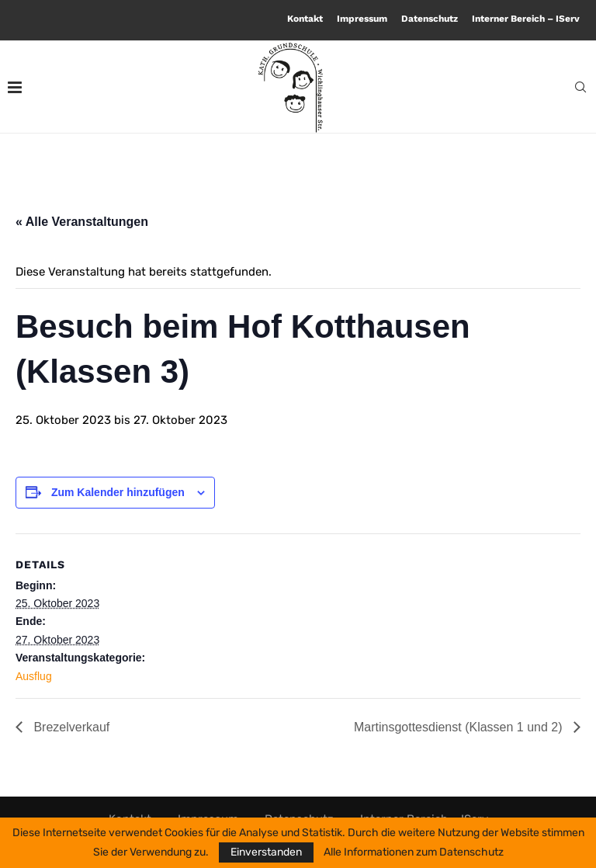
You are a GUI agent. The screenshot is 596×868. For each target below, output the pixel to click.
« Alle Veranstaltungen (82, 222)
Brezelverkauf (70, 727)
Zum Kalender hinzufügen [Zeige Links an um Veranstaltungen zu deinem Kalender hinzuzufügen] (118, 492)
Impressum (362, 19)
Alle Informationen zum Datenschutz (414, 852)
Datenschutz (430, 19)
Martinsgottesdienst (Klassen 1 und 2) (460, 727)
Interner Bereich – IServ (526, 19)
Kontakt (305, 19)
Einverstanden (266, 852)
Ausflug (34, 676)
